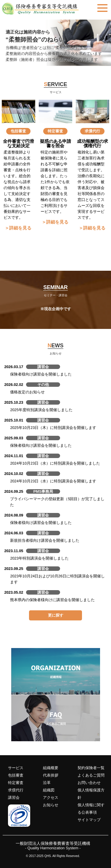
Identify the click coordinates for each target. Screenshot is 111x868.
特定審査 (16, 783)
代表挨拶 (51, 775)
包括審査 (16, 775)
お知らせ (51, 805)
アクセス (51, 797)
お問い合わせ (89, 783)
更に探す (56, 615)
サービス (16, 768)
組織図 (49, 790)
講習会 (14, 797)
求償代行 (16, 790)
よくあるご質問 (91, 775)
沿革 (47, 783)
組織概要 (51, 768)
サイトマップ (89, 820)
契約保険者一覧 (91, 768)
